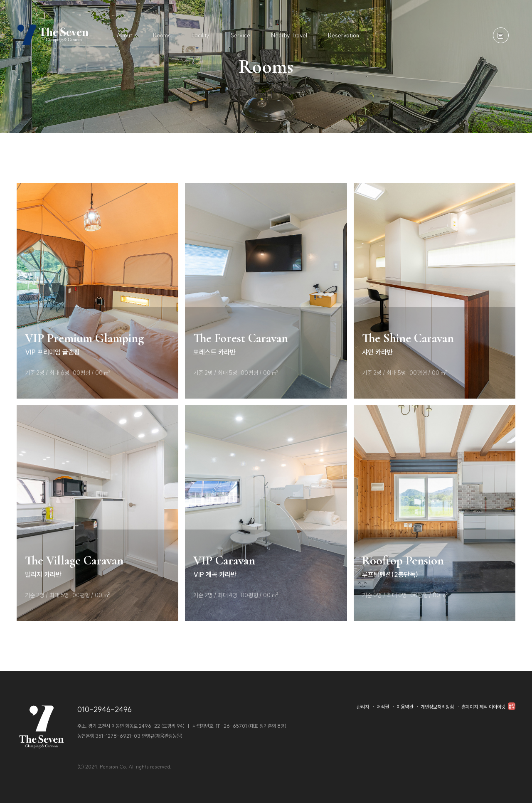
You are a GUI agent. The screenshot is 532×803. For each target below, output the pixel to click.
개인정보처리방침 (437, 707)
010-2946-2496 (105, 709)
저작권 (383, 707)
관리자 (363, 707)
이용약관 (405, 707)
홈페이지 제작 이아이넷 (488, 707)
